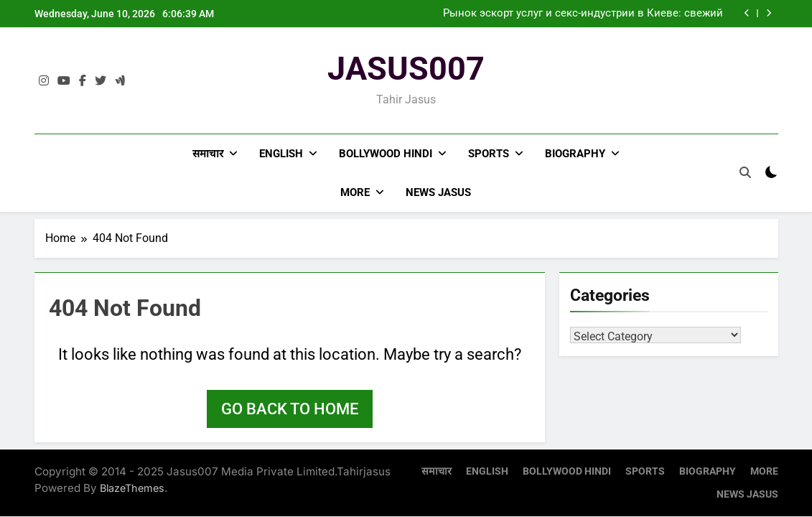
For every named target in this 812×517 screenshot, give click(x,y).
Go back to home (290, 409)
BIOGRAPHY (575, 154)
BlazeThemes (132, 488)
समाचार (208, 154)
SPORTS (489, 154)
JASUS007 (406, 69)
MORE (355, 192)
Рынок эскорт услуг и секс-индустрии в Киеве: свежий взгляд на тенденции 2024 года (583, 14)
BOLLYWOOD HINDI (386, 154)
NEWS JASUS (438, 192)
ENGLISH (281, 154)
